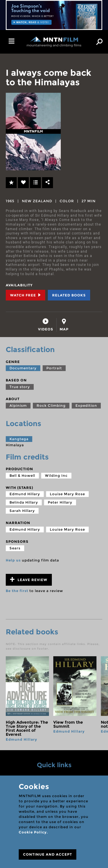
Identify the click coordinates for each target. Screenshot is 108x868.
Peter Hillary (60, 502)
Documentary (23, 368)
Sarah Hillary (22, 511)
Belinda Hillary (24, 502)
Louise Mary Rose (67, 494)
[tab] (46, 325)
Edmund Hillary (25, 494)
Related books (69, 295)
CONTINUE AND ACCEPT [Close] (48, 854)
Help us (13, 560)
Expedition (86, 405)
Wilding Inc (56, 475)
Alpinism (18, 405)
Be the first (17, 591)
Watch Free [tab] (25, 295)
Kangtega (19, 439)
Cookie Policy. (33, 832)
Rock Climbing (51, 405)
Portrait (54, 368)
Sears (15, 548)
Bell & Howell (22, 475)
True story (20, 387)
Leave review (29, 579)
